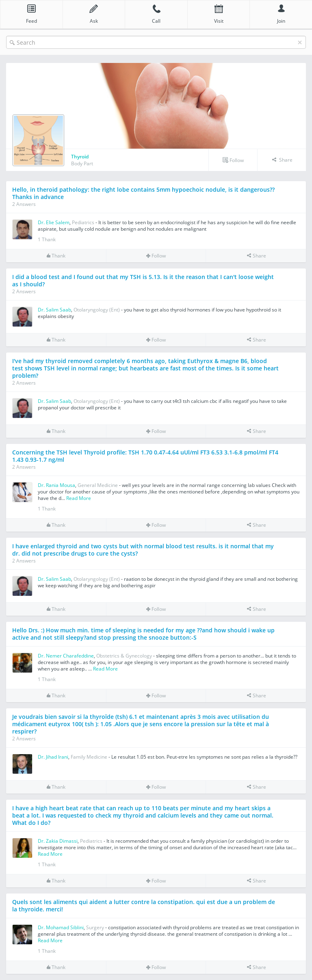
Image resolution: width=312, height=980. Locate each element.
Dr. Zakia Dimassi (58, 841)
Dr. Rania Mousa (56, 485)
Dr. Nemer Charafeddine (66, 656)
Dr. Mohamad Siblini (61, 927)
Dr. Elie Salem (54, 222)
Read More (79, 498)
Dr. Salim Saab (54, 310)
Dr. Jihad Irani (53, 757)
